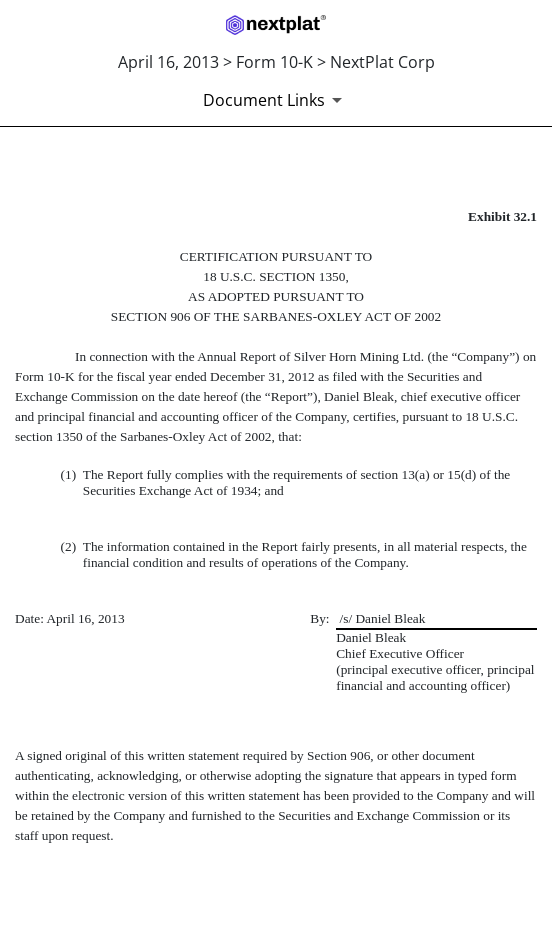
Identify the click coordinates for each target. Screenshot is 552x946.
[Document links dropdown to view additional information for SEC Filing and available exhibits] (276, 100)
